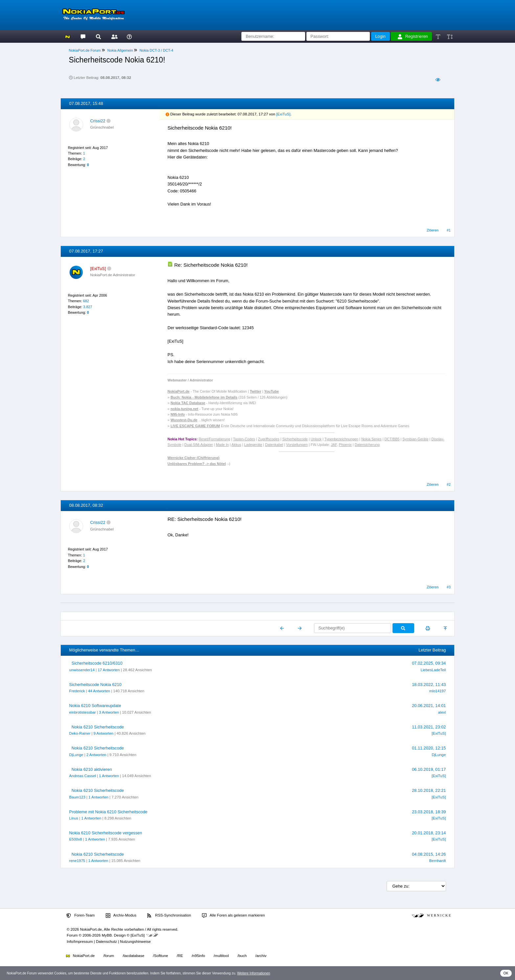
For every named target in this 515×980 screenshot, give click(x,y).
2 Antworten (96, 755)
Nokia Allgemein (120, 50)
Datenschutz (106, 942)
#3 (449, 587)
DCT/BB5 (392, 439)
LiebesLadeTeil (433, 670)
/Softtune (161, 956)
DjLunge (76, 755)
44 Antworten (99, 691)
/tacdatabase (133, 956)
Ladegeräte (253, 445)
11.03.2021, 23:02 (429, 727)
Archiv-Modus (121, 916)
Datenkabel (274, 445)
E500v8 (76, 839)
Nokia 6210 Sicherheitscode (98, 727)
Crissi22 (98, 121)
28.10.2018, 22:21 (429, 790)
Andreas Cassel (83, 776)
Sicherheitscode (295, 439)
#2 (449, 484)
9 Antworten (104, 733)
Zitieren (433, 230)
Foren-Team (80, 916)
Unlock (316, 439)
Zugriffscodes (269, 439)
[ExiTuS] (283, 114)
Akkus (236, 445)
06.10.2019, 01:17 (429, 769)
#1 (449, 230)
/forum (109, 956)
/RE (180, 956)
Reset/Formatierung (214, 439)
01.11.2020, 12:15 (429, 748)
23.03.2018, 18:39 (429, 812)
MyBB (107, 935)
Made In (222, 445)
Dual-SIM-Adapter (199, 445)
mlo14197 (438, 691)
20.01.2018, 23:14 (429, 833)
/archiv (261, 956)
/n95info (198, 956)
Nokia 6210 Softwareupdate (95, 706)
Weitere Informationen (254, 973)
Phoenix (345, 445)
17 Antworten (109, 670)
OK (506, 973)
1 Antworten (109, 776)
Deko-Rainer (80, 733)
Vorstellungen (297, 445)
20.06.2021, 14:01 (429, 706)
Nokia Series (371, 439)
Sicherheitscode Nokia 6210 (95, 685)
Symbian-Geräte (415, 439)
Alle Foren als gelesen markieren (234, 916)
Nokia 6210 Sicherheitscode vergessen (106, 833)
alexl (442, 712)
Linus (74, 818)
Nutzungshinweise (135, 942)
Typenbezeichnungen (341, 439)
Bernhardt (438, 861)
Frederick (77, 691)
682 (86, 301)
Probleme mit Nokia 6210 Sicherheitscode (108, 812)
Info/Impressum (80, 942)
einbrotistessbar (83, 712)
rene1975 (77, 861)
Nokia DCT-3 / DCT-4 (157, 50)
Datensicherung (367, 445)
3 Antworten (109, 712)
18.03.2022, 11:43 (429, 685)
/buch (242, 956)
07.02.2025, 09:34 (429, 663)
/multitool (221, 956)
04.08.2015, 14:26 (429, 854)
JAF (334, 445)
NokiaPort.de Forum (85, 50)
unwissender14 (82, 670)
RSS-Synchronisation (169, 916)
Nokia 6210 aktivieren (92, 769)
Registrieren (413, 37)
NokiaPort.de (80, 956)
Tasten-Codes (244, 439)
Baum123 (77, 797)
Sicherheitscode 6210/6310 (97, 663)
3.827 (88, 307)
